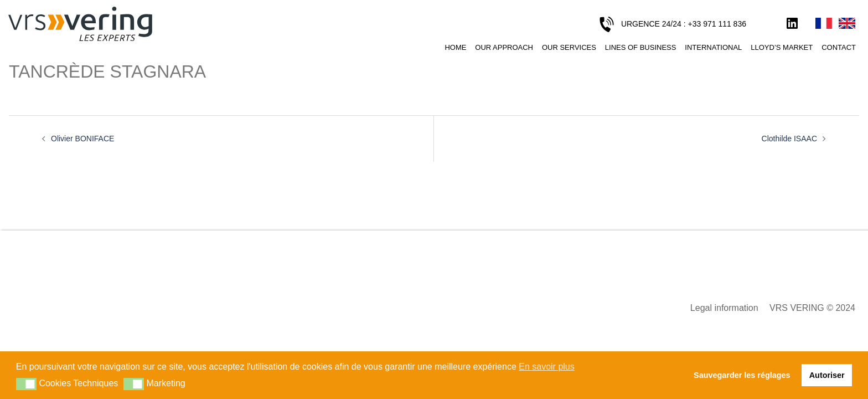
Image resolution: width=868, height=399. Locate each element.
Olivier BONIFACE (82, 139)
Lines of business (641, 47)
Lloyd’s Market (782, 47)
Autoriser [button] (827, 375)
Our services (569, 47)
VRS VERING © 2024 (812, 308)
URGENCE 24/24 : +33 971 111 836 (684, 24)
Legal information (724, 308)
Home (455, 47)
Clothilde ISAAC (789, 139)
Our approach (504, 47)
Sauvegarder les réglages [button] (742, 375)
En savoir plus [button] (547, 367)
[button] (26, 384)
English (847, 24)
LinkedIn (792, 24)
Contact (839, 47)
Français (824, 24)
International (713, 47)
